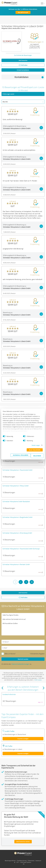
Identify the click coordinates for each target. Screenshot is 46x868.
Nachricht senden (23, 659)
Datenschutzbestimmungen (20, 664)
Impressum (38, 861)
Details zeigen (36, 445)
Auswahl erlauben (21, 455)
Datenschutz (31, 861)
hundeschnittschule (9, 694)
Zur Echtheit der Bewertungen (23, 55)
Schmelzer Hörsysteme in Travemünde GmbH (18, 470)
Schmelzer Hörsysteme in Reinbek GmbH (16, 564)
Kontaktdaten (29, 77)
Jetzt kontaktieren (23, 70)
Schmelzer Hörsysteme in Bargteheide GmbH (18, 517)
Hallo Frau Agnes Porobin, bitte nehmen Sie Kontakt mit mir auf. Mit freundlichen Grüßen (23, 624)
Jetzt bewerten (23, 60)
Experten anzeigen (23, 739)
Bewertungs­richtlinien (10, 861)
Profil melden (38, 680)
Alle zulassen (35, 450)
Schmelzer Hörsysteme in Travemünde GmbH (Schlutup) (21, 549)
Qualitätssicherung (22, 861)
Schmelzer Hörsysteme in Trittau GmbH (16, 486)
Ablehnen (37, 456)
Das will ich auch (23, 12)
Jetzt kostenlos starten (23, 842)
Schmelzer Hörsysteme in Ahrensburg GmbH (17, 533)
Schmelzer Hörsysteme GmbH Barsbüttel (16, 501)
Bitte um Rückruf (10, 654)
